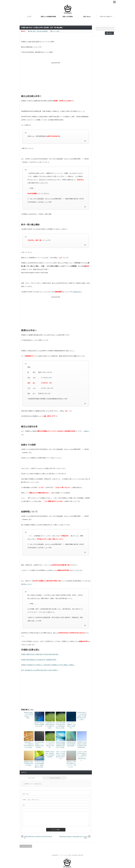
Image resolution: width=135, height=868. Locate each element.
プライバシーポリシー (106, 17)
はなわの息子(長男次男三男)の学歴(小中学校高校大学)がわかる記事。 (61, 725)
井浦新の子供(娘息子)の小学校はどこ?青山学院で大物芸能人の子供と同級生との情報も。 (48, 665)
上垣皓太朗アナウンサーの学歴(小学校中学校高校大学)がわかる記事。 (29, 745)
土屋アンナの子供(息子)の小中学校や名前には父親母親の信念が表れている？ (61, 755)
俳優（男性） (33, 31)
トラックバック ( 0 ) (55, 778)
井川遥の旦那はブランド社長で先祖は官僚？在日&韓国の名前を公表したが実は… (82, 716)
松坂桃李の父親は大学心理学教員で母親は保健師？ (71, 744)
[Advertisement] (56, 78)
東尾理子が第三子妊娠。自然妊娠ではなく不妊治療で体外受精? (50, 754)
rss (114, 2)
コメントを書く (56, 31)
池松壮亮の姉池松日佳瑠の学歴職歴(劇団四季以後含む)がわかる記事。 (61, 745)
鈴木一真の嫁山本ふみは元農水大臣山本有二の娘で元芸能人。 (40, 670)
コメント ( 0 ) (31, 778)
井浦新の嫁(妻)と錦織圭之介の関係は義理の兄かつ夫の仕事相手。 (73, 837)
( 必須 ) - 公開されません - (31, 800)
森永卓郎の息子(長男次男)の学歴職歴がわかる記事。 (39, 724)
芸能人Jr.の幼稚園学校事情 (48, 17)
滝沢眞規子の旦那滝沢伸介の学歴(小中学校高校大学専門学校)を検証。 (82, 745)
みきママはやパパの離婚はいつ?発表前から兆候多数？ (71, 725)
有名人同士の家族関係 (42, 31)
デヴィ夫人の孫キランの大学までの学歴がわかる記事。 (50, 745)
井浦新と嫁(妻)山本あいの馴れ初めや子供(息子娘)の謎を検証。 (40, 654)
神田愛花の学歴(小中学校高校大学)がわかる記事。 (29, 764)
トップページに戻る (26, 846)
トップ (29, 17)
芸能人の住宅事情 (68, 17)
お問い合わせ (87, 17)
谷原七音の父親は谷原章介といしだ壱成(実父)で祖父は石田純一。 (39, 745)
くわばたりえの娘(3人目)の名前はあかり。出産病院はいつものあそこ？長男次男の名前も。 (82, 756)
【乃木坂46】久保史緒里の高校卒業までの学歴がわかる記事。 (50, 725)
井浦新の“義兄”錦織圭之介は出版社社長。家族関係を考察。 (39, 660)
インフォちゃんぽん (66, 855)
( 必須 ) (26, 794)
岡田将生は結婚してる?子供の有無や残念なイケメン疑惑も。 (29, 715)
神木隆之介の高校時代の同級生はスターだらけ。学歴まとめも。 (71, 764)
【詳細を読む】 (77, 292)
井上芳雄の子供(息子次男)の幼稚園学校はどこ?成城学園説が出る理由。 (39, 764)
